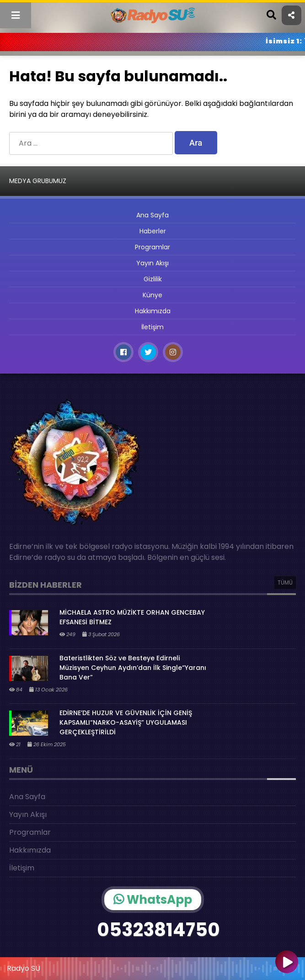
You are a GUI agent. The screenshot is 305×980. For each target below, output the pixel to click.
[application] (152, 966)
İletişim (152, 327)
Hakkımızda (153, 311)
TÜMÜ (285, 582)
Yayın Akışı (152, 263)
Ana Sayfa (152, 215)
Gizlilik (153, 279)
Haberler (153, 231)
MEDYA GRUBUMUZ (38, 181)
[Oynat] (287, 963)
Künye (152, 295)
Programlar (152, 247)
